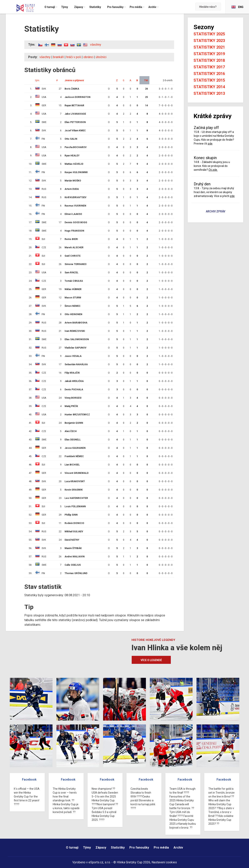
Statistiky (118, 848)
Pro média (161, 848)
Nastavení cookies (164, 862)
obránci (88, 57)
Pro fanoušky (139, 848)
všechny (96, 45)
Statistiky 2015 (209, 80)
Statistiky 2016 (209, 74)
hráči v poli (74, 57)
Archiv (178, 848)
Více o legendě (151, 660)
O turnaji (72, 848)
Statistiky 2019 (209, 54)
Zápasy (101, 848)
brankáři (58, 57)
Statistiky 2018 (209, 60)
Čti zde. (213, 170)
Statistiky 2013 (209, 93)
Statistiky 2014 (209, 87)
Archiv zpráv (216, 212)
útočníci (101, 57)
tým (37, 80)
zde (210, 144)
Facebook (29, 780)
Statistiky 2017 (209, 67)
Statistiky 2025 (209, 34)
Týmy (87, 848)
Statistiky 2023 (209, 41)
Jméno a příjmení (74, 80)
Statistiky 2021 (209, 47)
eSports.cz (96, 862)
